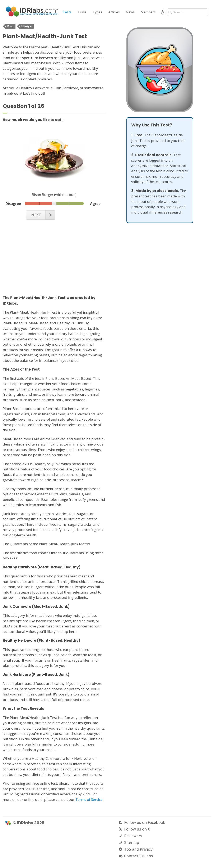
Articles (114, 12)
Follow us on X (137, 829)
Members (148, 12)
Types (97, 12)
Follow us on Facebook (145, 822)
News (130, 12)
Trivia (82, 12)
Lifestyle (26, 26)
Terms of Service (89, 799)
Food (10, 26)
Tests (67, 12)
